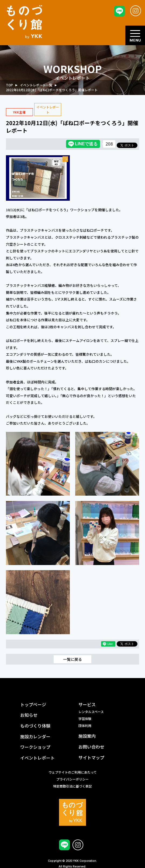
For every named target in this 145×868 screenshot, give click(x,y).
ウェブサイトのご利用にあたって (73, 772)
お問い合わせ (91, 747)
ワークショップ (35, 747)
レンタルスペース (91, 712)
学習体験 (85, 719)
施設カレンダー (35, 736)
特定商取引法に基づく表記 (72, 786)
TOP (9, 85)
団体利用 (85, 726)
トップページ (33, 704)
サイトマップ (91, 757)
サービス (87, 704)
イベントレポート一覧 (36, 85)
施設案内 (87, 736)
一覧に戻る (72, 659)
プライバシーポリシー (72, 779)
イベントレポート (37, 758)
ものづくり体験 (35, 726)
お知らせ (29, 715)
